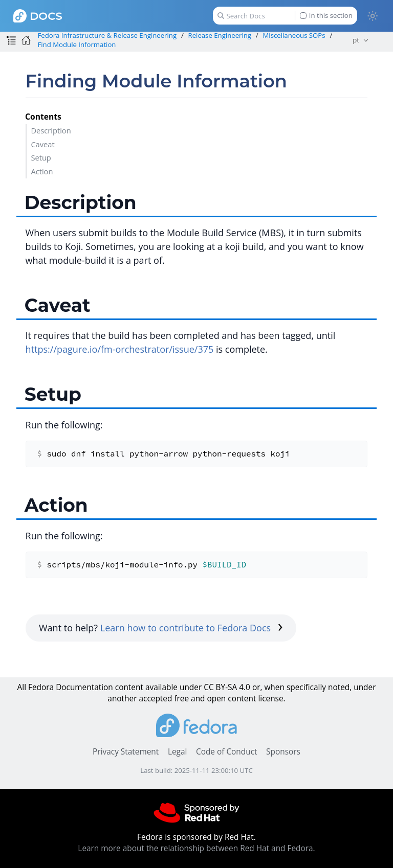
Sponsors (283, 752)
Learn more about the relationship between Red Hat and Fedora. (196, 848)
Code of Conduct (227, 752)
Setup (41, 157)
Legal (177, 752)
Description (51, 130)
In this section (326, 16)
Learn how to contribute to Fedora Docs (192, 628)
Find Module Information (77, 44)
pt (356, 40)
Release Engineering (220, 35)
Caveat (42, 144)
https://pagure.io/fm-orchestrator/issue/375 (120, 349)
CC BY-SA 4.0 (227, 687)
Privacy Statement (126, 752)
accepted (155, 699)
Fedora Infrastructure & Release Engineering (107, 35)
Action (42, 171)
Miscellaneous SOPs (294, 35)
